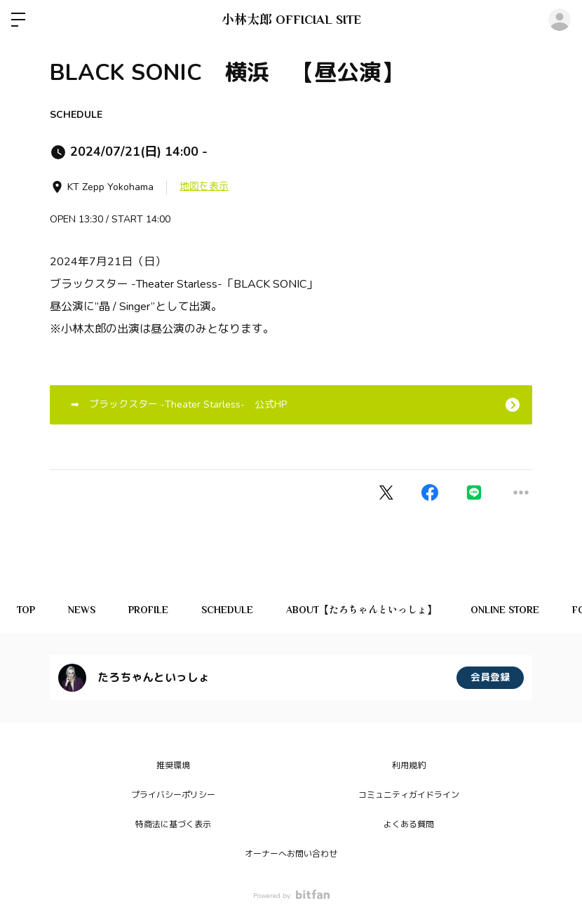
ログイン (560, 20)
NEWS (84, 610)
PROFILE (153, 610)
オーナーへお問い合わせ (291, 854)
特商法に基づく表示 (173, 824)
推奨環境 (173, 765)
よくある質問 (409, 824)
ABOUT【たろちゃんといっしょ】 (371, 610)
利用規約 (409, 765)
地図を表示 (204, 186)
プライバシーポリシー (173, 795)
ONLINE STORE (515, 610)
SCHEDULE (76, 115)
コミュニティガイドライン (409, 795)
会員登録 (490, 677)
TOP (27, 610)
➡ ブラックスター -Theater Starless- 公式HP (174, 404)
